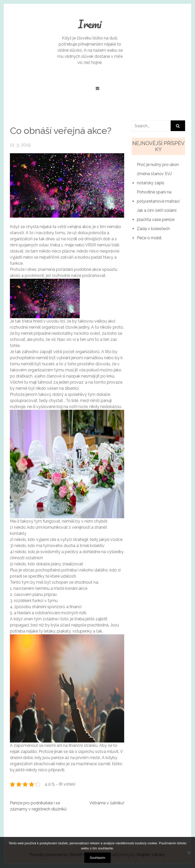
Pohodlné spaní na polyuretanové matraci (158, 197)
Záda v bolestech (153, 229)
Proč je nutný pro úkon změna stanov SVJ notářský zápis (158, 174)
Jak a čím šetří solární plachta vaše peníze (157, 215)
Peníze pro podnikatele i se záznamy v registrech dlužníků (38, 806)
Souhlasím (97, 858)
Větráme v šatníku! (107, 803)
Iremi (90, 24)
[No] (189, 852)
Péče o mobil (149, 238)
